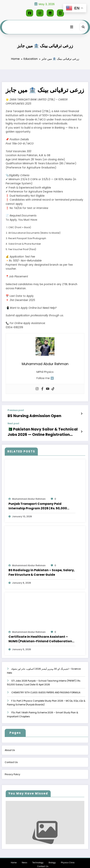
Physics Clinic (68, 857)
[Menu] (74, 26)
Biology (52, 857)
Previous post (16, 409)
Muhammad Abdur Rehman (29, 494)
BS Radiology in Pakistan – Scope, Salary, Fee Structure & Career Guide (42, 567)
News (24, 857)
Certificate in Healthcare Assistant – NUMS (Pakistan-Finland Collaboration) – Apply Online (41, 634)
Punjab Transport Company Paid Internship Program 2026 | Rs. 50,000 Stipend (38, 501)
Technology (38, 857)
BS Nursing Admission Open (28, 414)
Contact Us (43, 861)
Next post (13, 421)
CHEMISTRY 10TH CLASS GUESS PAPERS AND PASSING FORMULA (46, 687)
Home (14, 857)
